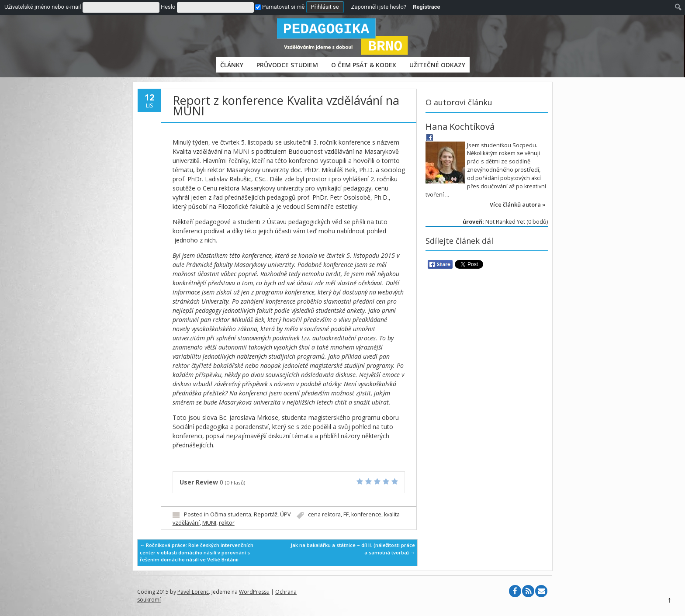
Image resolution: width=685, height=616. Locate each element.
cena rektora (324, 514)
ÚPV (285, 514)
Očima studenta (231, 514)
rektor (227, 523)
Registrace (427, 7)
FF (346, 514)
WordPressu (254, 592)
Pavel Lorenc (193, 592)
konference (366, 514)
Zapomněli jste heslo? (379, 7)
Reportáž (266, 514)
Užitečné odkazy (437, 65)
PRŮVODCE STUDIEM (287, 65)
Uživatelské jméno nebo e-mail (43, 7)
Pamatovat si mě (280, 7)
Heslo (168, 7)
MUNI (209, 523)
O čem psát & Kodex (364, 65)
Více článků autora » (518, 204)
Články (232, 65)
